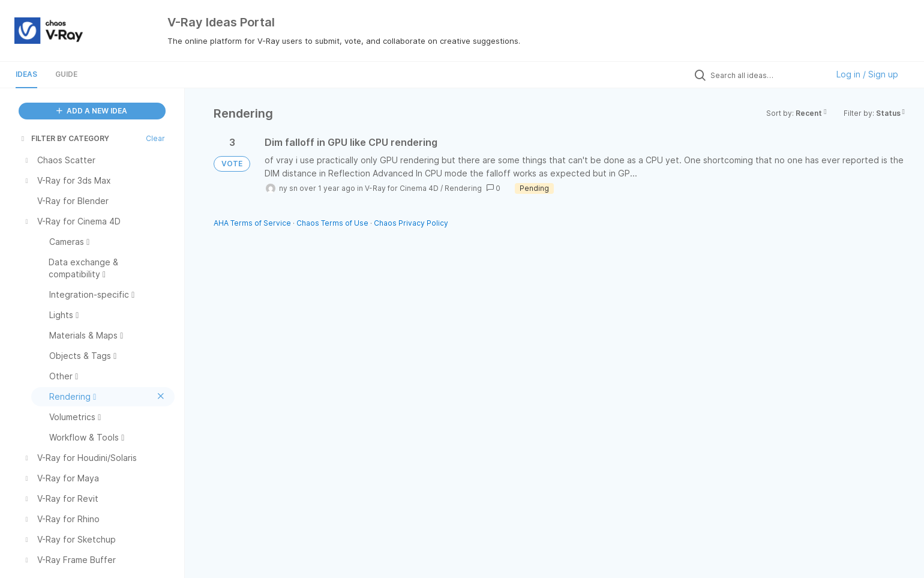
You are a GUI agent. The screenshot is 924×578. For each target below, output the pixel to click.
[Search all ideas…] (766, 75)
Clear (155, 138)
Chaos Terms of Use (332, 223)
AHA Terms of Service (253, 223)
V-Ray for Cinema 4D (402, 188)
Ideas (26, 74)
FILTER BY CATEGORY (64, 138)
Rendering (463, 188)
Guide (66, 74)
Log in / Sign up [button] (867, 74)
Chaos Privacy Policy (411, 223)
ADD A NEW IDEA (92, 111)
